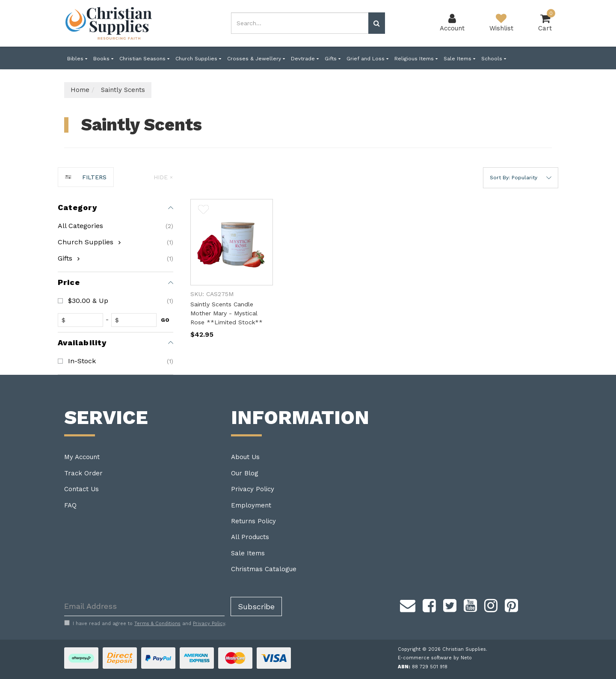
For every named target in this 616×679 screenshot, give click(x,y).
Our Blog (245, 473)
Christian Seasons (144, 59)
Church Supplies (198, 59)
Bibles (77, 59)
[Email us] (408, 605)
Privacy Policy (253, 489)
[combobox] (300, 23)
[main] (374, 277)
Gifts (333, 59)
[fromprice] (82, 320)
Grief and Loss (367, 59)
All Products (250, 537)
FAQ (70, 505)
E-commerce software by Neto (435, 658)
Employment (251, 505)
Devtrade (305, 59)
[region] (115, 271)
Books (103, 59)
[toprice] (136, 320)
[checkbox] (115, 242)
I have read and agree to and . (145, 623)
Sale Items (459, 59)
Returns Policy (253, 521)
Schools (494, 59)
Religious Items (416, 59)
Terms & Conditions (157, 624)
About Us (245, 457)
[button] (521, 178)
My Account (82, 457)
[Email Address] (144, 606)
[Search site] (377, 23)
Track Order (83, 473)
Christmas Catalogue (264, 569)
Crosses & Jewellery (256, 59)
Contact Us (81, 489)
